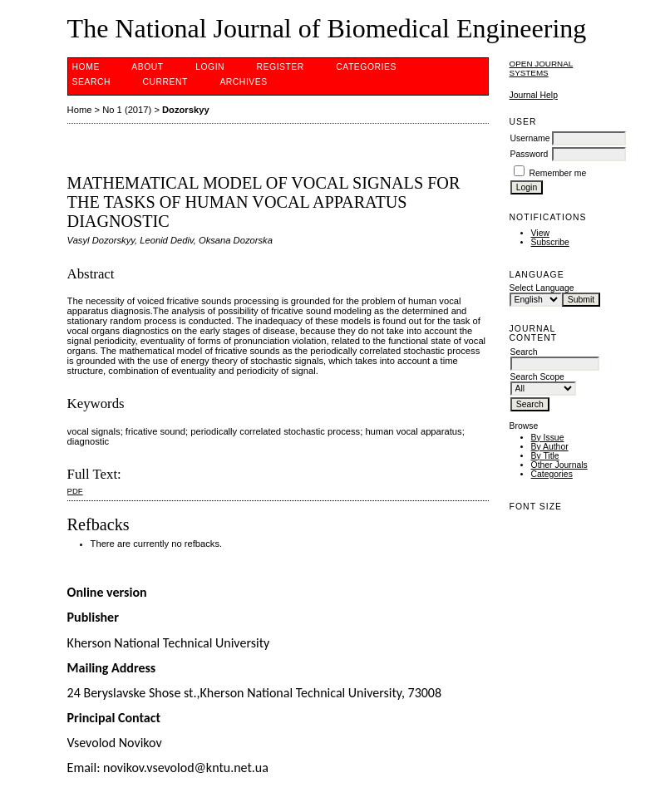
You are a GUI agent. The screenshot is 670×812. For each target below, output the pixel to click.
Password (530, 154)
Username (530, 138)
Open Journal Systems (542, 68)
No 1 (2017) (127, 110)
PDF (75, 491)
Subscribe (550, 242)
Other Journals (559, 465)
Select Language (542, 288)
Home (86, 67)
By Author (550, 447)
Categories (552, 474)
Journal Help (534, 95)
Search (91, 82)
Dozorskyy (186, 110)
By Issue (548, 438)
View (540, 233)
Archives (243, 82)
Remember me (557, 173)
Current (165, 82)
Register (281, 67)
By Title (545, 456)
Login (210, 67)
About (147, 67)
